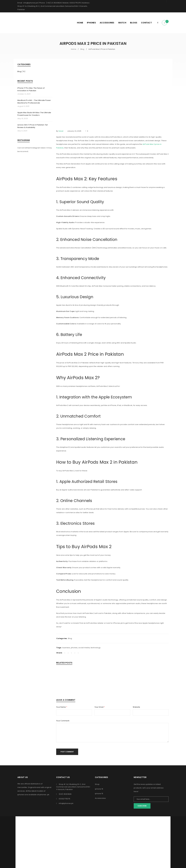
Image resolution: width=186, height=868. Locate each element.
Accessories (100, 798)
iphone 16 (99, 789)
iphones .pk (44, 795)
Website (136, 707)
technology (96, 648)
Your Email (100, 707)
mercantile (22, 787)
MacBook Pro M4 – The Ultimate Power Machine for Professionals (34, 102)
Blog (82, 49)
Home (74, 49)
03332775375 (64, 799)
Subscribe (142, 806)
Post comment (67, 752)
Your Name (62, 707)
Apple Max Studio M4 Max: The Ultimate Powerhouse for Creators (34, 114)
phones (74, 648)
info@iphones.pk (66, 803)
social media (84, 648)
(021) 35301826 (65, 794)
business (66, 648)
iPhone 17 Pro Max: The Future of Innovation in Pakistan (31, 89)
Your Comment (63, 721)
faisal (61, 131)
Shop (97, 784)
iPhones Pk (88, 822)
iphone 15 (99, 794)
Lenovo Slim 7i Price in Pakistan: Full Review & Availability (33, 126)
